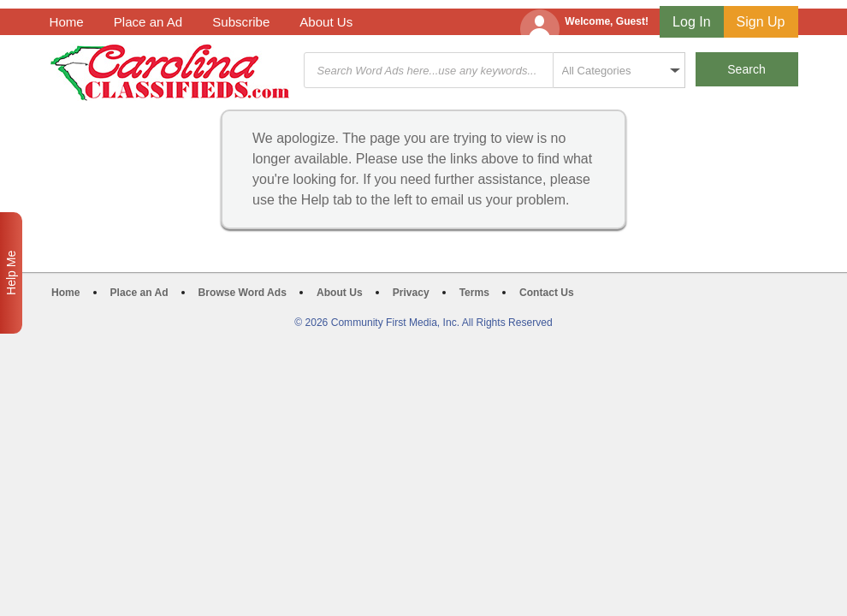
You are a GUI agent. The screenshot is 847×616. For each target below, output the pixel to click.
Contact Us (547, 293)
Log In (691, 22)
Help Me (11, 273)
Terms (474, 293)
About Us (326, 22)
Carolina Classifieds (170, 72)
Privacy (411, 293)
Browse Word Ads (243, 293)
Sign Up (761, 22)
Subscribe (241, 22)
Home (67, 22)
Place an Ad (148, 22)
